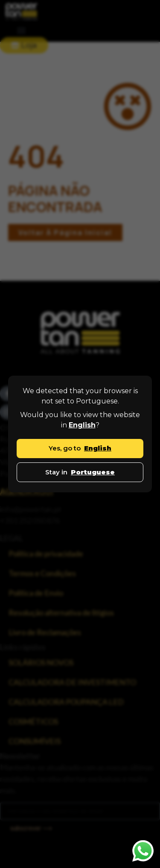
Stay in (80, 472)
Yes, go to (80, 448)
